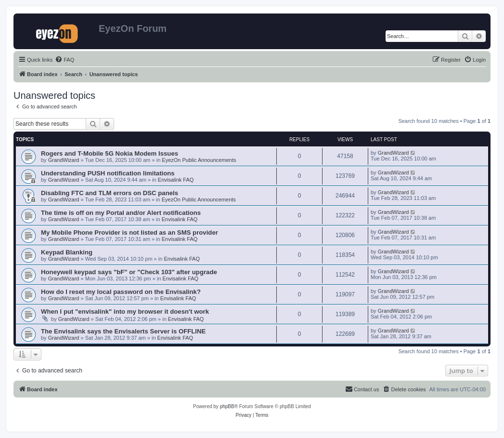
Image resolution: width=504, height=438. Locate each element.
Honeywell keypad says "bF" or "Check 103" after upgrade (129, 272)
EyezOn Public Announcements (199, 160)
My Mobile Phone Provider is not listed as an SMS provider (129, 232)
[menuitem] (65, 60)
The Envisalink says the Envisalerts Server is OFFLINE (123, 331)
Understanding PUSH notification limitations (108, 173)
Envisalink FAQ (176, 180)
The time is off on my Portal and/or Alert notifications (121, 213)
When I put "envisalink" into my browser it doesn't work (125, 312)
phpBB (227, 406)
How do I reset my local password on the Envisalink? (121, 292)
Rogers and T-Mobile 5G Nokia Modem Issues (110, 153)
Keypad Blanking (67, 252)
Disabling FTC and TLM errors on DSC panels (110, 193)
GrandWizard (64, 160)
